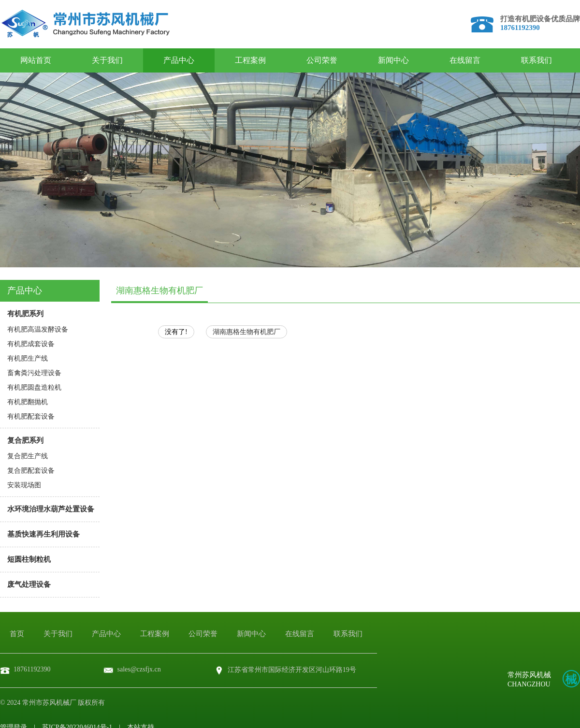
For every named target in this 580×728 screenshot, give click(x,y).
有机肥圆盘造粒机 (34, 387)
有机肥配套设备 (31, 416)
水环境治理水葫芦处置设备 (51, 509)
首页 (17, 634)
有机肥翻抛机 (28, 402)
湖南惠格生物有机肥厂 (246, 332)
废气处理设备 (29, 584)
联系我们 (536, 60)
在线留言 (465, 60)
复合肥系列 (25, 440)
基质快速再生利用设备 (43, 534)
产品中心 (179, 60)
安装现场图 (24, 485)
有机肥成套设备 (31, 344)
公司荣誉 (322, 60)
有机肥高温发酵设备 (38, 329)
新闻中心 (393, 60)
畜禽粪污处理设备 (34, 373)
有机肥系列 (25, 314)
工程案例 (250, 60)
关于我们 (107, 60)
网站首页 (36, 60)
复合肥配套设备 (31, 471)
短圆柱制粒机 (29, 559)
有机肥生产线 (28, 358)
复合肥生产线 (28, 456)
